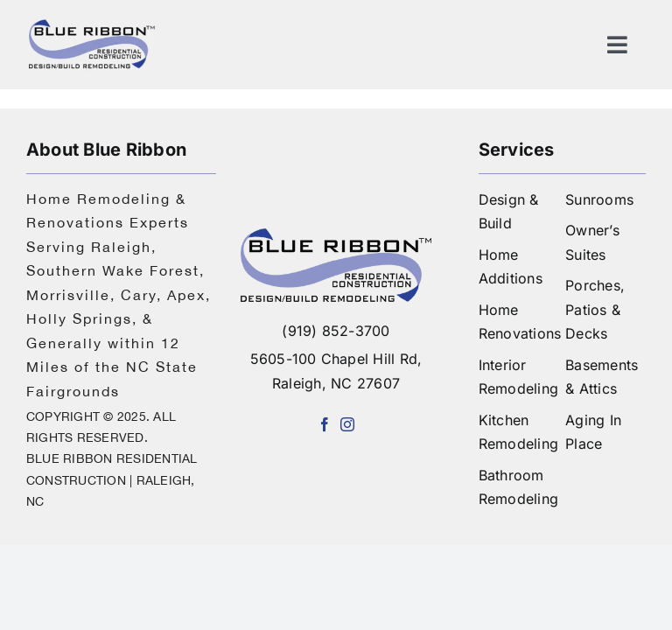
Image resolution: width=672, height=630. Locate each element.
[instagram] (347, 424)
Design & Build (509, 212)
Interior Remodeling (518, 377)
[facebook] (325, 424)
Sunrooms (599, 199)
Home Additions (511, 267)
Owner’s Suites (592, 242)
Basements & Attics (602, 377)
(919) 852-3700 (336, 331)
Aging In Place (593, 432)
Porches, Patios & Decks (595, 309)
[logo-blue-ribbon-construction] (336, 235)
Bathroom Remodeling (518, 487)
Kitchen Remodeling (518, 432)
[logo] (92, 24)
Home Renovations (520, 322)
